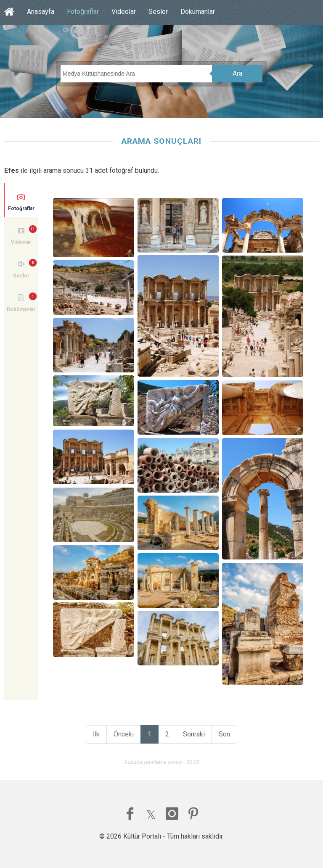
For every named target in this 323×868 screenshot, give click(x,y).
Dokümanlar (198, 12)
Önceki (124, 734)
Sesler (158, 12)
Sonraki (194, 734)
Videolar (124, 12)
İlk (96, 734)
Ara (237, 73)
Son (224, 734)
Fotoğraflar (83, 12)
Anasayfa (41, 12)
